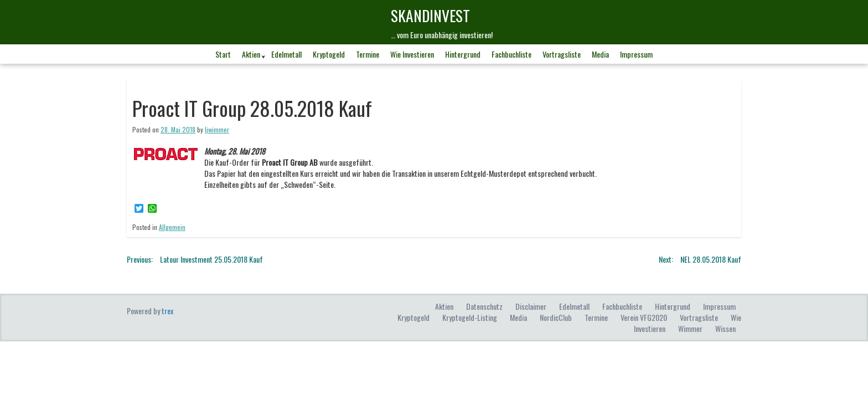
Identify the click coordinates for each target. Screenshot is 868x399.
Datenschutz (484, 306)
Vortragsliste (562, 54)
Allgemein (172, 227)
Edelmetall (286, 54)
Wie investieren (412, 54)
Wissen (725, 328)
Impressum (636, 54)
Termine (368, 54)
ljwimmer (217, 129)
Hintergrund (463, 54)
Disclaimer (531, 306)
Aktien (251, 54)
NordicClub (556, 317)
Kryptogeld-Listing (470, 317)
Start (223, 54)
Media (600, 54)
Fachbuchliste (512, 54)
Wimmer (690, 328)
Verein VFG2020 (644, 317)
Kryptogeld (329, 54)
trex (167, 311)
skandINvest (430, 15)
